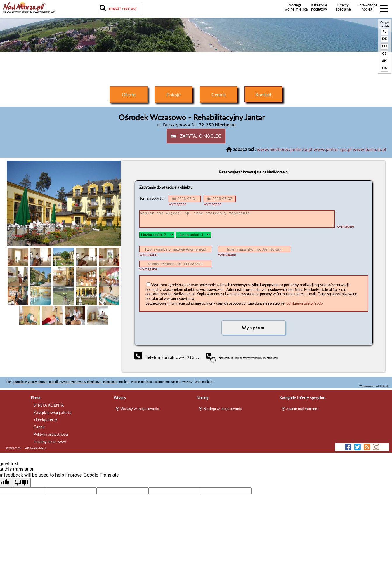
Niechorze (110, 382)
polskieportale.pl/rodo (305, 303)
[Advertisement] (196, 68)
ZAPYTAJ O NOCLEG (196, 136)
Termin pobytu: (152, 198)
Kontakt (263, 94)
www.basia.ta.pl (370, 149)
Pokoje (174, 94)
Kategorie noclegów (319, 7)
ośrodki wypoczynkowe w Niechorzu (75, 382)
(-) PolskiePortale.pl (35, 448)
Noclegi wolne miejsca (295, 7)
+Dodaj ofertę (45, 420)
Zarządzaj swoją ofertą (52, 412)
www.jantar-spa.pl (333, 149)
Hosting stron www (50, 442)
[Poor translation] (21, 483)
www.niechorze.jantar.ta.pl (285, 149)
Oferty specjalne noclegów (343, 9)
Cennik (219, 94)
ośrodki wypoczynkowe (30, 382)
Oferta (129, 94)
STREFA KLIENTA (49, 405)
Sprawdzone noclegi (367, 7)
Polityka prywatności (51, 434)
